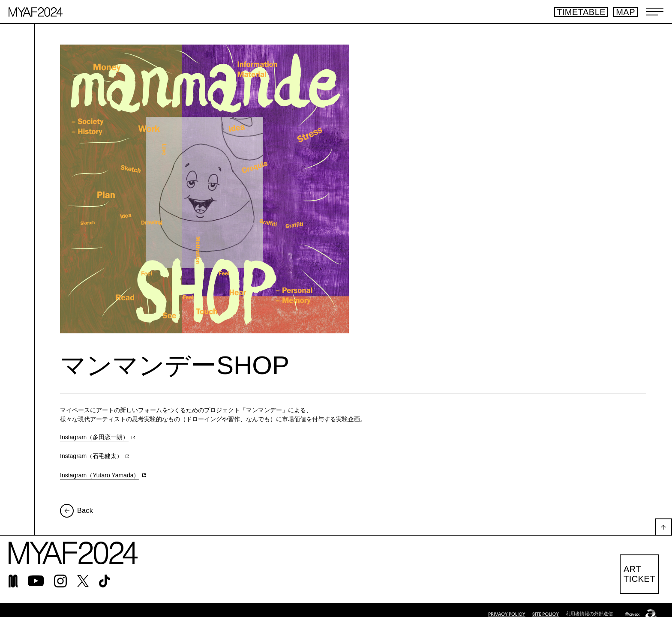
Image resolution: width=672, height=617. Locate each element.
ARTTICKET (639, 574)
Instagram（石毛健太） (91, 456)
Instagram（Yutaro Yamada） (100, 475)
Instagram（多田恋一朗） (94, 437)
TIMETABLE (581, 12)
